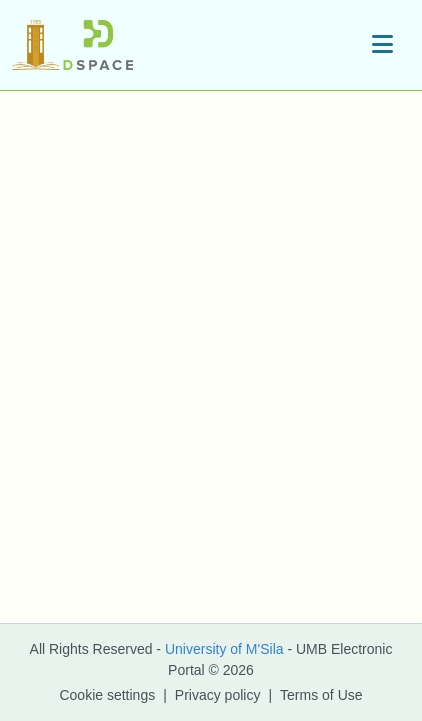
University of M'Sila (224, 649)
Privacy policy (218, 695)
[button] (72, 45)
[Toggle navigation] (382, 45)
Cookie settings (107, 695)
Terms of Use (321, 695)
